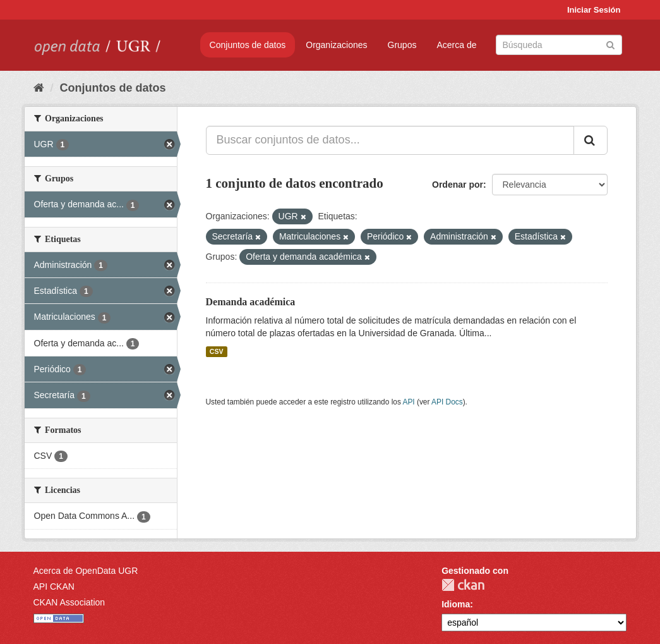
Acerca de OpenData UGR (86, 571)
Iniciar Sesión (594, 10)
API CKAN (54, 586)
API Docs (447, 402)
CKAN (463, 585)
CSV (217, 351)
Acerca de (456, 45)
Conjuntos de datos (248, 45)
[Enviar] (610, 44)
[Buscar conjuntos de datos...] (390, 140)
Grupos (402, 45)
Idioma (456, 604)
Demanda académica (251, 302)
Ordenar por (458, 185)
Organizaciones (336, 45)
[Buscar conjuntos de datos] (559, 45)
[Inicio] (39, 88)
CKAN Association (69, 602)
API (408, 402)
